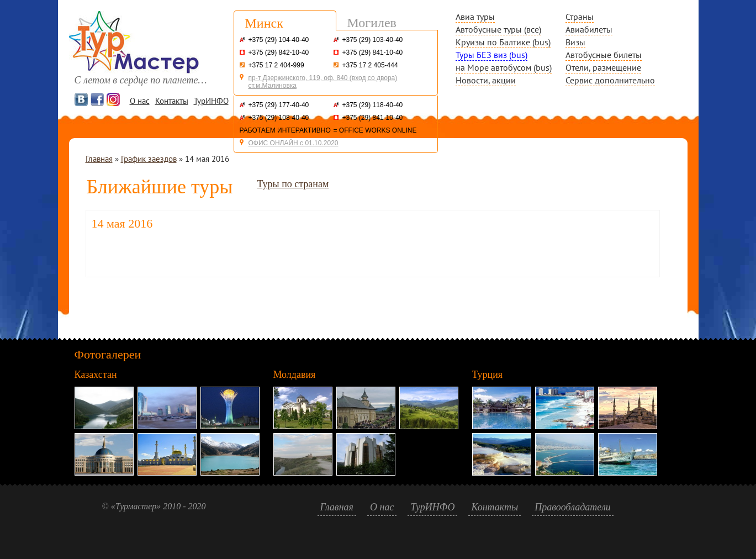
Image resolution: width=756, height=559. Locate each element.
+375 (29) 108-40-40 (279, 118)
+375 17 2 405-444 (370, 65)
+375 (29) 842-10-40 (279, 52)
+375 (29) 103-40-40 (373, 40)
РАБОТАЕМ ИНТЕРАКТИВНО (285, 130)
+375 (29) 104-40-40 (279, 40)
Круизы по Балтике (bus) (503, 42)
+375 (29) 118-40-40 (373, 105)
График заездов (149, 159)
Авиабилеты (589, 29)
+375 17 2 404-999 (276, 65)
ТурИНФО (211, 101)
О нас (140, 101)
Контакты (172, 101)
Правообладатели (573, 507)
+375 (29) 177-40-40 (279, 105)
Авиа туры (475, 17)
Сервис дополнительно (610, 80)
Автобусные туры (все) (498, 29)
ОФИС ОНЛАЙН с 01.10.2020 (294, 143)
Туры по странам (293, 184)
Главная (99, 159)
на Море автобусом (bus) (504, 67)
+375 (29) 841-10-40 (373, 52)
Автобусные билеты (604, 55)
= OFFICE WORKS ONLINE (375, 130)
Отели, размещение (603, 67)
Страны (580, 17)
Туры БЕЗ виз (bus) (491, 55)
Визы (575, 42)
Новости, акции (486, 80)
